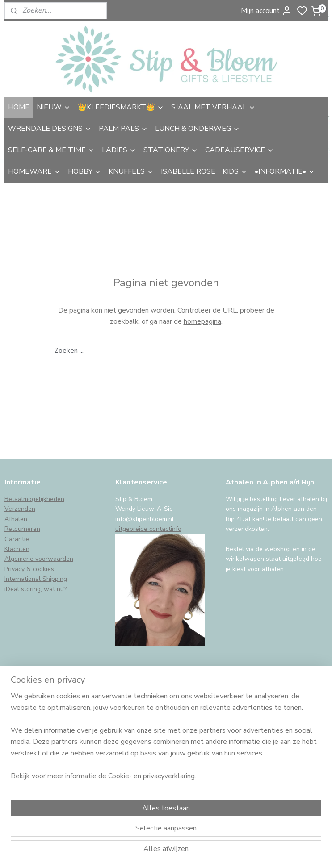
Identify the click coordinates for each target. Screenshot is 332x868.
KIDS (235, 171)
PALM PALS (123, 129)
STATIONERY (171, 150)
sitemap (214, 852)
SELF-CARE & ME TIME (51, 150)
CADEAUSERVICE (240, 150)
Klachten (17, 549)
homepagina (202, 321)
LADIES (119, 150)
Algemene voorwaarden (39, 559)
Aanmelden (30, 789)
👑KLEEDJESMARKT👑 (121, 107)
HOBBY (85, 171)
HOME (19, 107)
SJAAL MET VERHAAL (213, 107)
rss (230, 852)
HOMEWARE (34, 171)
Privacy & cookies (29, 569)
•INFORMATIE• (285, 171)
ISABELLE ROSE (188, 171)
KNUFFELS (131, 171)
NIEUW (54, 107)
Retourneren (22, 529)
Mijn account (267, 11)
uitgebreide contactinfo (148, 529)
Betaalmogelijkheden (34, 499)
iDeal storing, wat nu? (36, 589)
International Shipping (36, 579)
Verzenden (20, 509)
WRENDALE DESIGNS (50, 129)
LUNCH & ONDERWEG (198, 129)
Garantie (17, 539)
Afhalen (16, 519)
